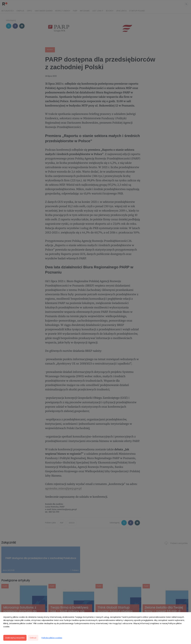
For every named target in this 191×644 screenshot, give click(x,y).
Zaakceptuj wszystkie (15, 638)
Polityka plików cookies (52, 638)
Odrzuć (33, 638)
